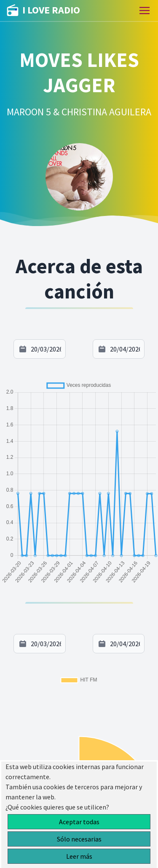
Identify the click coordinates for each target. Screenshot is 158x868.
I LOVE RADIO (43, 11)
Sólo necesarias (79, 839)
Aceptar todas (79, 822)
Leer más (79, 856)
